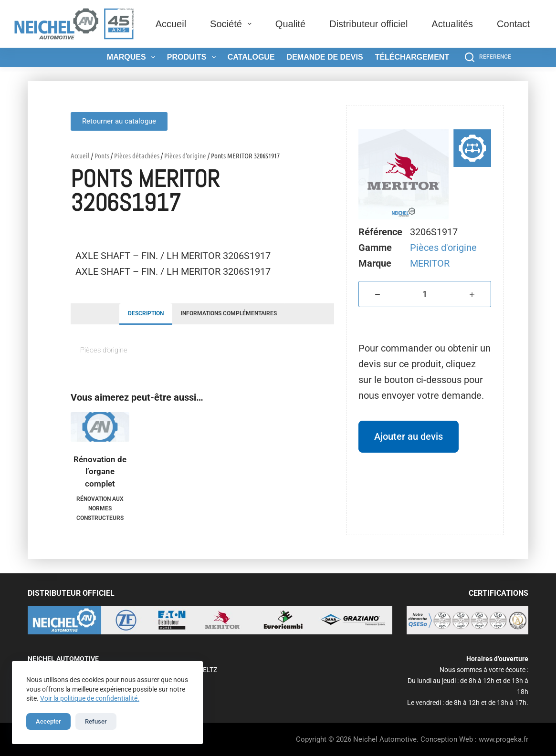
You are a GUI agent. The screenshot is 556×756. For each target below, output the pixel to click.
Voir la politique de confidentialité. (90, 698)
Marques (133, 57)
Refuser (96, 721)
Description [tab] (146, 313)
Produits (193, 57)
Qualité (290, 24)
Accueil (171, 24)
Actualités (452, 24)
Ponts (102, 155)
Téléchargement (412, 57)
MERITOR (430, 263)
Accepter (48, 721)
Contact (513, 24)
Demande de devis (325, 57)
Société (233, 24)
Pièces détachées (137, 155)
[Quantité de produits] (425, 294)
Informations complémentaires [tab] (229, 313)
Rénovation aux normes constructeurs (100, 508)
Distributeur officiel (368, 24)
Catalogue (251, 57)
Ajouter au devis (409, 436)
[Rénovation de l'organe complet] (100, 427)
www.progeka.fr (504, 739)
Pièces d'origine (185, 155)
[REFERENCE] (488, 57)
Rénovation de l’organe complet (100, 471)
